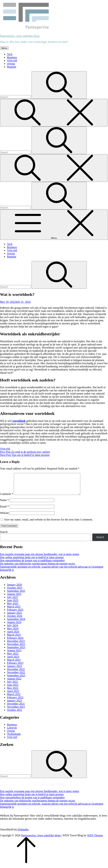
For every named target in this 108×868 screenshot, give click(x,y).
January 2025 (14, 617)
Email (4, 511)
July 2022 (12, 686)
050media (23, 834)
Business (12, 57)
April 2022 (13, 695)
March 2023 (14, 664)
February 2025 (15, 614)
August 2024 (14, 626)
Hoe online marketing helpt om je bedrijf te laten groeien (32, 561)
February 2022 (15, 702)
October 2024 (15, 620)
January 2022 (14, 705)
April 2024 (13, 636)
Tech (10, 54)
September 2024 (16, 623)
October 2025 (15, 592)
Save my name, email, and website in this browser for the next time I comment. (49, 524)
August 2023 (14, 655)
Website (4, 517)
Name (4, 504)
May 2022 (13, 692)
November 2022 (16, 676)
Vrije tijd (12, 60)
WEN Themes (95, 840)
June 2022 (13, 689)
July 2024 (12, 630)
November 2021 (16, 711)
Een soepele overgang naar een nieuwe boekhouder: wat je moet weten (40, 558)
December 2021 (16, 708)
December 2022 (16, 673)
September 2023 (16, 651)
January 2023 (14, 670)
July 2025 (12, 601)
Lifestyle (12, 732)
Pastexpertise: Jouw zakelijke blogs (20, 36)
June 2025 (13, 604)
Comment (7, 498)
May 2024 (13, 633)
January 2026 (14, 589)
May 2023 (13, 658)
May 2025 (13, 608)
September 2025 (16, 595)
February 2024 (15, 642)
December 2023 (16, 645)
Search (4, 536)
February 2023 (15, 667)
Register (12, 67)
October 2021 (15, 714)
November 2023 (16, 648)
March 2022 (14, 698)
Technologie (14, 738)
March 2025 (14, 611)
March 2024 (14, 639)
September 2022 (16, 680)
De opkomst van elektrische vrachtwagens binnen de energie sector (38, 568)
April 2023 (13, 661)
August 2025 (14, 598)
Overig (11, 64)
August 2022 (14, 683)
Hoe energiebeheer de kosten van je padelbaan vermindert (32, 565)
